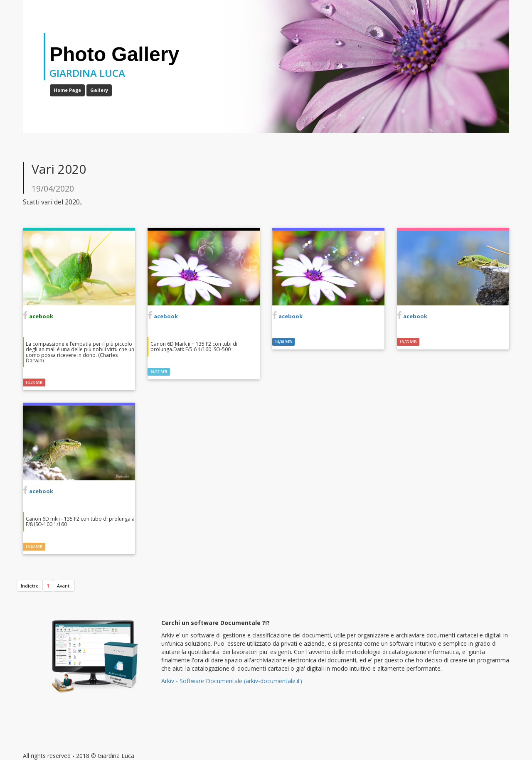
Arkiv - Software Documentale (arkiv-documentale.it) (232, 681)
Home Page (67, 90)
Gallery (99, 90)
